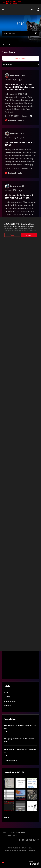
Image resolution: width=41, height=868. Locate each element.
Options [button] (38, 45)
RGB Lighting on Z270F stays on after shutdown (19, 739)
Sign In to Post (20, 58)
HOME (13, 833)
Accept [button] (29, 235)
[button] (9, 783)
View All (7, 817)
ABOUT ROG (6, 833)
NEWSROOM (21, 833)
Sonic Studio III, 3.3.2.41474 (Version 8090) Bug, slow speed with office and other (20, 87)
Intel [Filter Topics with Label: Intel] (5, 697)
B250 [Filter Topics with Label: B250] (5, 693)
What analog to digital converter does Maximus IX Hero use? (20, 196)
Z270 (30, 116)
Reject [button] (12, 235)
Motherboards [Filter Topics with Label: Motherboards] (8, 701)
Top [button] (3, 863)
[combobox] (20, 33)
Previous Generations (10, 45)
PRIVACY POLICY (27, 848)
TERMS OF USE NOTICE (15, 848)
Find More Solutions (11, 760)
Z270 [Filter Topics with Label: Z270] (6, 706)
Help (33, 10)
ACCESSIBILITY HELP (9, 836)
